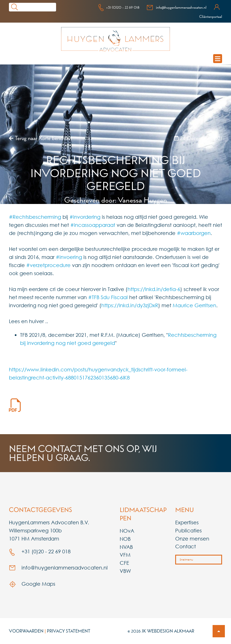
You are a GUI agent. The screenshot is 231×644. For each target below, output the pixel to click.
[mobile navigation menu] (218, 59)
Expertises (187, 522)
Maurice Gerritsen (194, 305)
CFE (124, 563)
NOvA (127, 531)
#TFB (94, 297)
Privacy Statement (69, 631)
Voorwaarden (26, 631)
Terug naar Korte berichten (40, 138)
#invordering (85, 217)
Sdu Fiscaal (114, 297)
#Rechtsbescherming (35, 217)
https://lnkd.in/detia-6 (154, 289)
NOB (125, 539)
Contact (186, 546)
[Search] (38, 7)
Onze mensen (192, 539)
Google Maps (32, 584)
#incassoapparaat (93, 225)
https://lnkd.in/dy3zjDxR (130, 305)
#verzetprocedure (48, 265)
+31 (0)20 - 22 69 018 (119, 7)
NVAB (126, 547)
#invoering (69, 257)
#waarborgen (194, 233)
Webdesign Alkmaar (171, 631)
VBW (125, 571)
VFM (125, 555)
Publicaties (188, 530)
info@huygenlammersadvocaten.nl (176, 7)
